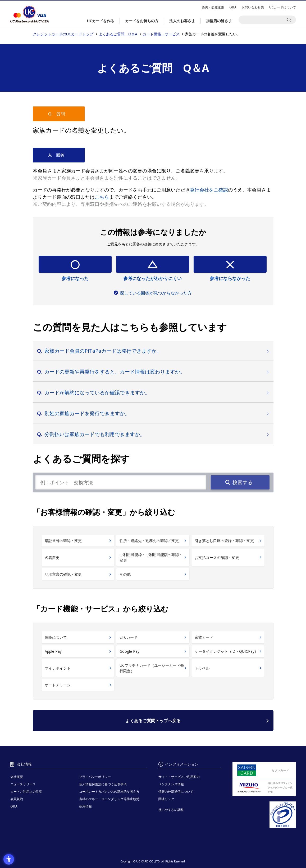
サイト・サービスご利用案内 (179, 777)
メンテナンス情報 (171, 784)
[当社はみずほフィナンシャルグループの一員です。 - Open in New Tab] (264, 788)
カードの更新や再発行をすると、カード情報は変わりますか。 (115, 372)
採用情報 (85, 806)
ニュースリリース (23, 784)
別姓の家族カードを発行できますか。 (87, 413)
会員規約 (17, 799)
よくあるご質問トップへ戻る (153, 721)
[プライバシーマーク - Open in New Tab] (264, 815)
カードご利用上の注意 (26, 792)
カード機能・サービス (161, 34)
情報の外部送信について (176, 792)
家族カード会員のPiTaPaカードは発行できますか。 (103, 351)
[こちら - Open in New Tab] (102, 197)
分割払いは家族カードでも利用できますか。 (95, 434)
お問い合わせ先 (253, 7)
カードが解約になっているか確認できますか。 (97, 393)
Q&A (233, 7)
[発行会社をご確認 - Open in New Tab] (209, 190)
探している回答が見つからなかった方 (156, 293)
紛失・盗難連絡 (213, 7)
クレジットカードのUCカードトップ (29, 14)
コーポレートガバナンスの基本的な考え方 (109, 792)
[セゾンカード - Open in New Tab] (264, 770)
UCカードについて (283, 7)
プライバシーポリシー (95, 777)
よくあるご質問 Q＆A (118, 34)
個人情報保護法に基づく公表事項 (103, 784)
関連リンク (166, 799)
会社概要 (17, 777)
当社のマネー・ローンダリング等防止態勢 (109, 799)
